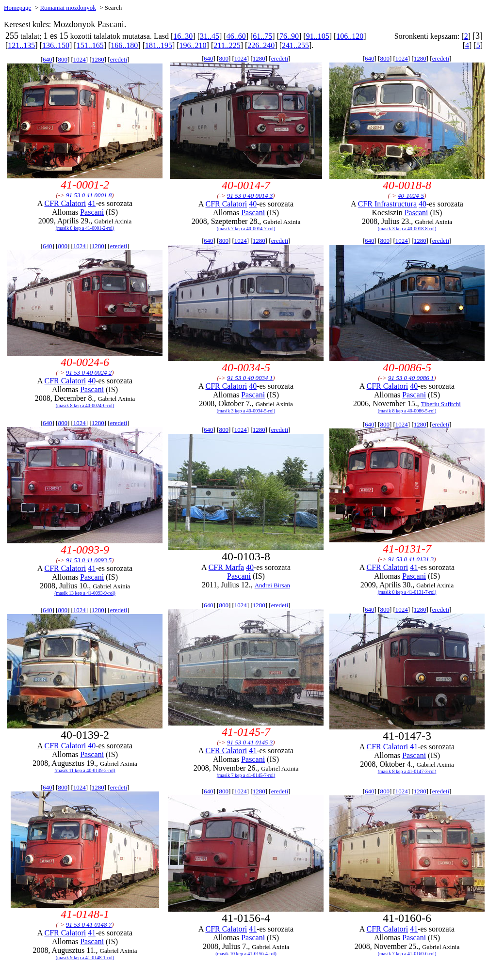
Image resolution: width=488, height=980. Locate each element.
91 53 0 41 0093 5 (89, 560)
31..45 (210, 36)
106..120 (350, 36)
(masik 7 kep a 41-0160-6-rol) (407, 954)
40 (253, 204)
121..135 (21, 45)
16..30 (183, 36)
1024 (80, 59)
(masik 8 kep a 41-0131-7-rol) (407, 592)
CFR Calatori (65, 203)
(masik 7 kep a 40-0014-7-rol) (246, 229)
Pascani (92, 212)
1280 (98, 59)
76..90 (289, 36)
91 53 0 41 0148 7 (89, 925)
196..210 (193, 45)
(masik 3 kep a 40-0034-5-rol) (246, 411)
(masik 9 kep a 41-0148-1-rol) (85, 957)
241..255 (295, 45)
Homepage (17, 8)
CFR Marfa (226, 567)
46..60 (236, 36)
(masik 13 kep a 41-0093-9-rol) (85, 593)
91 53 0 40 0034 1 (250, 378)
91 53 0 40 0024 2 (89, 372)
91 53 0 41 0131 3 (411, 559)
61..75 (262, 36)
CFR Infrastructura (387, 204)
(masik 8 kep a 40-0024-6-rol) (85, 405)
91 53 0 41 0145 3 (250, 742)
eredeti (119, 59)
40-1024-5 (411, 196)
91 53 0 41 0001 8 (89, 195)
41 (92, 203)
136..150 (56, 45)
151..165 (90, 45)
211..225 (227, 45)
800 (63, 59)
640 (48, 59)
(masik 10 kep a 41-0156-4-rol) (246, 954)
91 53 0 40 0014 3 (250, 196)
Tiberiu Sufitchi (441, 404)
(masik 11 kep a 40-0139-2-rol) (85, 770)
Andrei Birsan (272, 585)
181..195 (159, 45)
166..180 (124, 45)
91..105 (318, 36)
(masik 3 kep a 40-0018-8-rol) (407, 229)
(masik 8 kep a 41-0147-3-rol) (407, 771)
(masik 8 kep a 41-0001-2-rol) (85, 228)
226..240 (261, 45)
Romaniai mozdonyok (68, 8)
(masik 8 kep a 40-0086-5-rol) (407, 411)
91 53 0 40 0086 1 (411, 378)
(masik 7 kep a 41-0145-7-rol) (246, 775)
